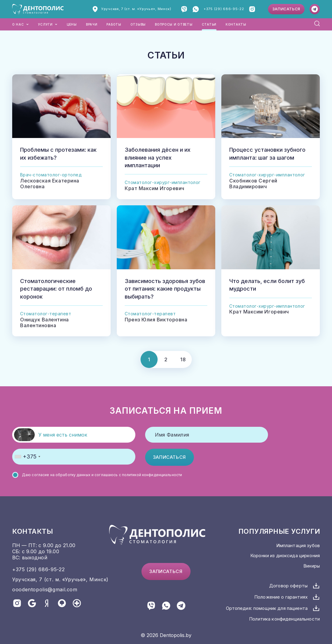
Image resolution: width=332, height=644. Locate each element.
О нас (21, 24)
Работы (114, 24)
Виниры (312, 566)
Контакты (236, 24)
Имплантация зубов (298, 545)
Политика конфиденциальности (284, 619)
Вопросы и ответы (174, 24)
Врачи (92, 24)
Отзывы (138, 24)
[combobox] (27, 457)
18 (183, 359)
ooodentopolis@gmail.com (45, 589)
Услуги (48, 24)
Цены (72, 24)
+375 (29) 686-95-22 (224, 9)
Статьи (209, 24)
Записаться (286, 9)
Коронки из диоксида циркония (285, 556)
